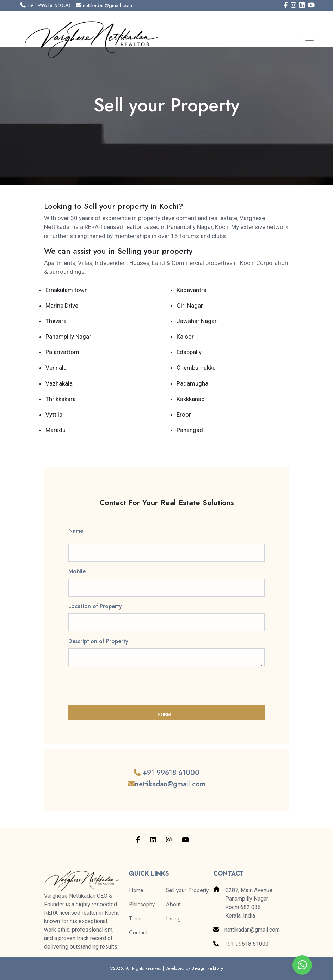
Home (136, 890)
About (173, 904)
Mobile (77, 571)
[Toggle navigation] (309, 43)
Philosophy (142, 904)
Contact (138, 933)
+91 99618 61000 (45, 5)
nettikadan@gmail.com (104, 5)
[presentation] (122, 686)
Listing (173, 918)
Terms (136, 918)
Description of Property (98, 641)
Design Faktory (207, 968)
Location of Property (95, 606)
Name (76, 531)
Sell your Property (187, 890)
